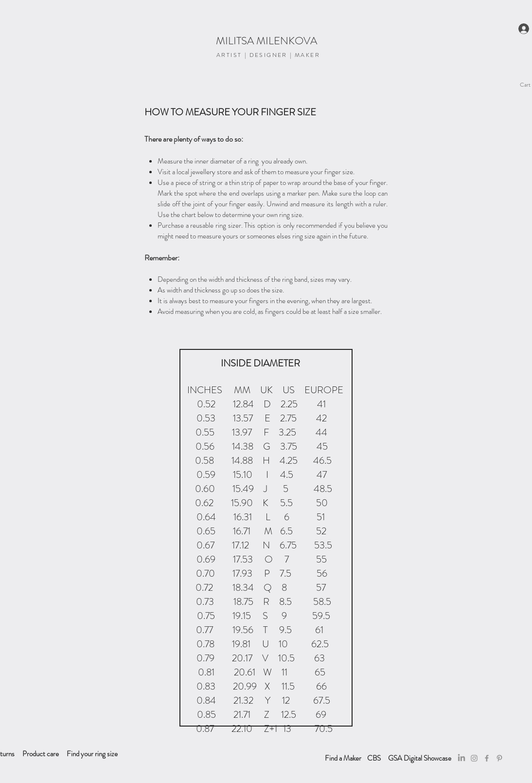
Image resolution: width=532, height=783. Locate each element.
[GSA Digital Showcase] (420, 758)
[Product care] (40, 754)
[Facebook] (487, 758)
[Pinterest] (499, 758)
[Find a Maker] (343, 758)
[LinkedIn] (461, 758)
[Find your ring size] (92, 754)
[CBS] (374, 758)
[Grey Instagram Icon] (474, 758)
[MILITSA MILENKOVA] (266, 41)
